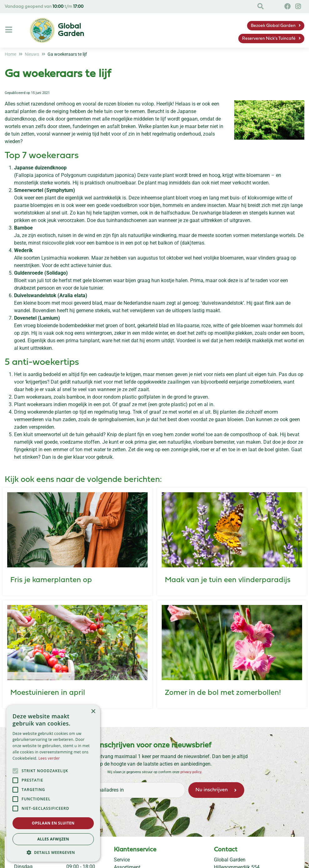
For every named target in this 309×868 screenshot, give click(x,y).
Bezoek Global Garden (273, 26)
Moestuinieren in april (48, 693)
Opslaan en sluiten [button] (53, 823)
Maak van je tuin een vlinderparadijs (228, 580)
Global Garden (230, 860)
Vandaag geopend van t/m (44, 7)
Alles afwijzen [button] (53, 839)
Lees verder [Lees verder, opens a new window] (49, 758)
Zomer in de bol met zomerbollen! (223, 693)
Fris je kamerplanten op (51, 580)
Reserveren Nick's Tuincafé (269, 39)
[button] (53, 852)
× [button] (93, 712)
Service (122, 860)
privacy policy (191, 772)
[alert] (53, 783)
